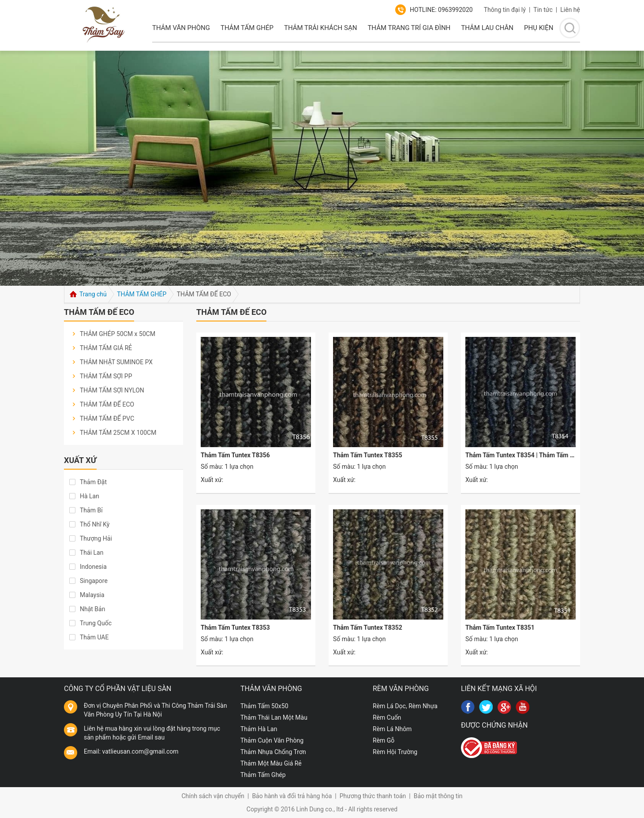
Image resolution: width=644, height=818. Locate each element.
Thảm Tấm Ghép (247, 28)
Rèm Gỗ (384, 740)
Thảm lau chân (487, 28)
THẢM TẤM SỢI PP (106, 376)
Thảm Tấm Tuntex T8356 (235, 455)
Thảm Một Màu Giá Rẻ (271, 763)
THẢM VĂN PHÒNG (181, 28)
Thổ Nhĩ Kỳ (95, 524)
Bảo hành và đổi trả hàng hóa (292, 796)
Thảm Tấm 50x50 (264, 706)
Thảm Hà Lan (259, 729)
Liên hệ (570, 10)
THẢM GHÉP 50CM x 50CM (118, 334)
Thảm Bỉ (91, 510)
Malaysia (92, 595)
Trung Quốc (96, 623)
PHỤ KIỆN (539, 28)
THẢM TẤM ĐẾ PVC (107, 418)
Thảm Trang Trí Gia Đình (409, 28)
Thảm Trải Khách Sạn (320, 28)
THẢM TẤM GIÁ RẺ (106, 348)
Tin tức (543, 10)
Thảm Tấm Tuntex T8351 (500, 628)
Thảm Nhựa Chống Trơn (273, 752)
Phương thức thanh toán (373, 796)
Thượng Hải (96, 538)
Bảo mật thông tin (438, 796)
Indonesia (93, 567)
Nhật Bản (92, 609)
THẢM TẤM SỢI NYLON (112, 390)
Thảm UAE (94, 637)
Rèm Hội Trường (395, 752)
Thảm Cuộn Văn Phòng (272, 740)
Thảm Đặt (93, 482)
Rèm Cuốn (387, 717)
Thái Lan (92, 553)
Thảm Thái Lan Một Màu (274, 717)
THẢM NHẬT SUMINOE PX (116, 362)
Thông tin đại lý (505, 10)
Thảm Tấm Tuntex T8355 (368, 455)
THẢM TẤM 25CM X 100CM (118, 433)
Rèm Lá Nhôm (392, 729)
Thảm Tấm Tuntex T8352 (368, 628)
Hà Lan (90, 496)
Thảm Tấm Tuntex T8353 (235, 628)
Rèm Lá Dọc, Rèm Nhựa (405, 706)
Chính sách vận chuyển (213, 796)
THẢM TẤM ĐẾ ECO (107, 404)
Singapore (94, 581)
